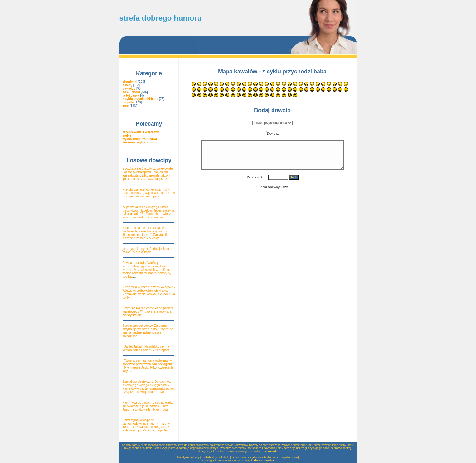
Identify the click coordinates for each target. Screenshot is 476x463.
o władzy (207, 457)
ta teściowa (239, 457)
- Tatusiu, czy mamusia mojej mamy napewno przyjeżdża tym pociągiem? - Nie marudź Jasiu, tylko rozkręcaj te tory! (148, 366)
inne (295, 457)
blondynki (183, 457)
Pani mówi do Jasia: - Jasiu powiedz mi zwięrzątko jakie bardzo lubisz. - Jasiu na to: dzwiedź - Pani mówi (148, 406)
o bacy (195, 457)
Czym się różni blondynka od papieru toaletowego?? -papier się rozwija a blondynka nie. (148, 312)
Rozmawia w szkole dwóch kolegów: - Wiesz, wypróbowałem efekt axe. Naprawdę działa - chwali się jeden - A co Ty (149, 292)
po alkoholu (222, 457)
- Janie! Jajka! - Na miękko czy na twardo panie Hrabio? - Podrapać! (146, 348)
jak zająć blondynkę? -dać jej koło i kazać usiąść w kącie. (147, 251)
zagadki (285, 457)
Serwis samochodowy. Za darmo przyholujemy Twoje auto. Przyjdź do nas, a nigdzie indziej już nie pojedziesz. (148, 331)
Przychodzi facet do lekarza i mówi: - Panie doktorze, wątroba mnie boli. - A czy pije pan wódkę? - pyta (149, 193)
